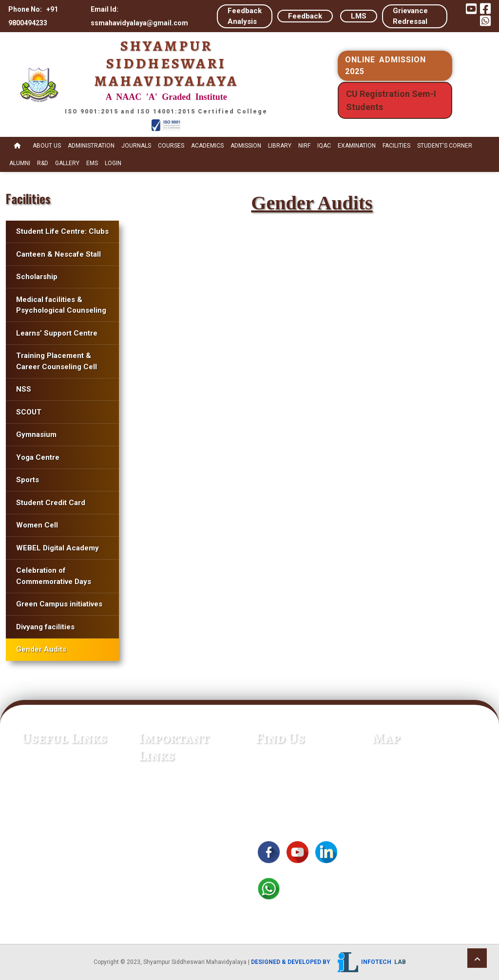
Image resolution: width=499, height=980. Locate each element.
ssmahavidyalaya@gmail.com (307, 786)
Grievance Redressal (410, 16)
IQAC (324, 146)
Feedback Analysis (245, 16)
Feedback (305, 16)
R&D (43, 163)
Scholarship (37, 277)
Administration (91, 146)
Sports (28, 480)
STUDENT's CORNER (445, 146)
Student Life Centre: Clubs (62, 231)
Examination (357, 146)
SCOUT (29, 412)
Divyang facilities (45, 627)
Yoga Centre (38, 457)
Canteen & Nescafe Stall (58, 254)
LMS (359, 16)
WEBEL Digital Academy (58, 548)
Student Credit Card (51, 503)
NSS (24, 389)
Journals (136, 146)
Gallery (67, 163)
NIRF (304, 146)
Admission (246, 146)
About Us (47, 146)
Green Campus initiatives (59, 604)
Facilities (396, 146)
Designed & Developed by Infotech (328, 962)
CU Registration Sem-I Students (391, 100)
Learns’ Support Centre (57, 333)
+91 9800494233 (286, 773)
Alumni (20, 163)
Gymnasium (36, 434)
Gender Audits (41, 649)
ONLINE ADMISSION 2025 (385, 66)
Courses (171, 146)
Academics (207, 146)
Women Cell (37, 525)
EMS (92, 163)
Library (280, 146)
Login (113, 163)
